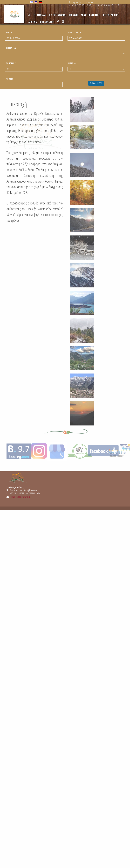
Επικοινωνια (47, 22)
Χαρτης (33, 22)
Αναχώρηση (75, 32)
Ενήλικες (11, 63)
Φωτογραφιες (111, 15)
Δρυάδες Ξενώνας (83, 2)
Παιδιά (72, 63)
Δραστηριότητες (90, 15)
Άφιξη (9, 32)
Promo (10, 79)
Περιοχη (73, 15)
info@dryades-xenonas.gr (21, 497)
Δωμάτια (11, 48)
